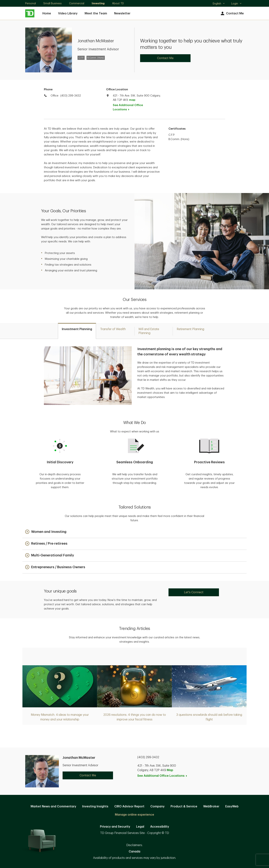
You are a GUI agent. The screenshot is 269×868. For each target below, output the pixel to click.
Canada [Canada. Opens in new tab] (134, 852)
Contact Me (232, 14)
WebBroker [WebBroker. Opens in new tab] (211, 806)
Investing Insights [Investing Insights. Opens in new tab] (95, 806)
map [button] (132, 100)
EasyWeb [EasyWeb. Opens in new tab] (232, 806)
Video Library (68, 13)
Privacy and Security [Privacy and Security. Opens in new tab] (115, 827)
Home (47, 13)
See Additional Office (128, 107)
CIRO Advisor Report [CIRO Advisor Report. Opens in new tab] (129, 806)
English (219, 4)
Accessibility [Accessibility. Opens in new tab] (160, 827)
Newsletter (122, 13)
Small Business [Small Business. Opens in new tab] (52, 3)
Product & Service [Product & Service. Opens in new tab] (184, 806)
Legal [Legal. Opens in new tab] (140, 827)
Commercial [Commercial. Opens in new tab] (77, 3)
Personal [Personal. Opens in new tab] (31, 3)
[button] (46, 532)
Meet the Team (96, 13)
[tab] (77, 331)
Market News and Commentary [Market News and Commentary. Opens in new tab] (53, 806)
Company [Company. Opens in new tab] (157, 806)
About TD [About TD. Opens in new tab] (118, 3)
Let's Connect (194, 592)
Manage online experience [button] (134, 815)
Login (236, 4)
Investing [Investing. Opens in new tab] (98, 3)
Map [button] (170, 770)
